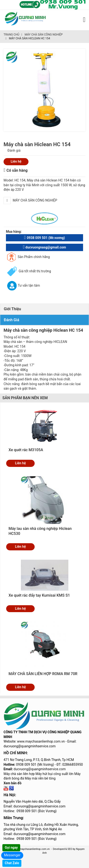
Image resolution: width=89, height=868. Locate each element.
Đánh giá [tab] (12, 320)
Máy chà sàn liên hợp (19, 774)
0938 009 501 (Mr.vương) (44, 237)
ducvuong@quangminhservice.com (40, 769)
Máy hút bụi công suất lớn (55, 774)
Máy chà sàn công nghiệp (44, 35)
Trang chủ (11, 35)
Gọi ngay (11, 847)
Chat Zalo (12, 863)
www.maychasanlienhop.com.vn (41, 741)
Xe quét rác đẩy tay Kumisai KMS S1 (39, 595)
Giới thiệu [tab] (12, 309)
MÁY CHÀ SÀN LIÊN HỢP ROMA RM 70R (43, 674)
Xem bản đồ (12, 783)
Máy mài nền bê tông (40, 778)
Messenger (12, 855)
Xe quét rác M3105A (26, 450)
